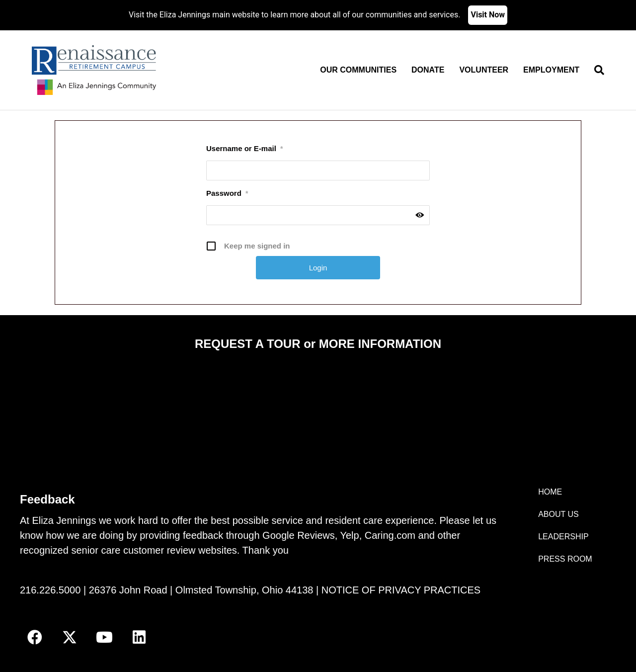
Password (227, 193)
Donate (428, 70)
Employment (551, 70)
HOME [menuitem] (550, 492)
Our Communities (358, 70)
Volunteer (484, 70)
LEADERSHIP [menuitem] (563, 537)
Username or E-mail (244, 149)
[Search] (596, 70)
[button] (35, 637)
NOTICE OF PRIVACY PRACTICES (401, 590)
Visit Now (488, 15)
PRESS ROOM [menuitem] (565, 559)
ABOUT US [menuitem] (558, 514)
